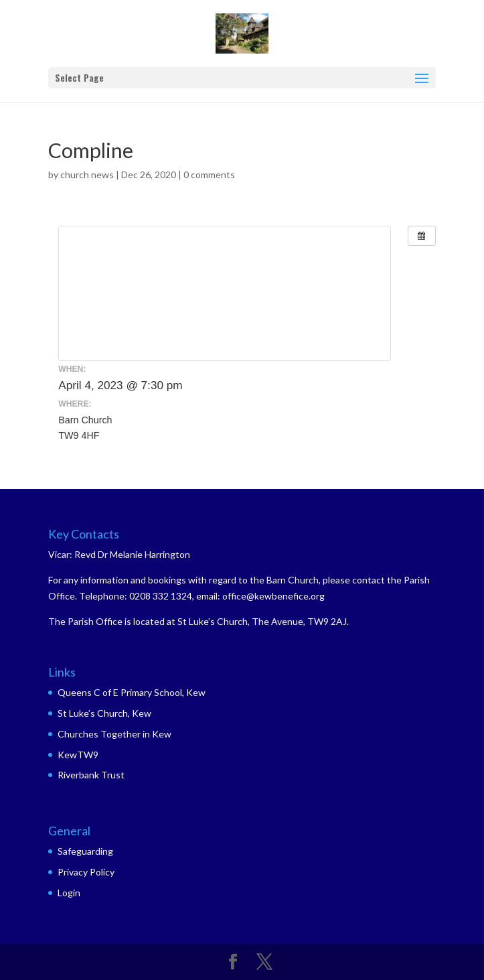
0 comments (209, 174)
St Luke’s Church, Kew (104, 713)
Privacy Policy (86, 872)
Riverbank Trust (91, 775)
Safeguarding (85, 851)
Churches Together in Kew (114, 734)
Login (69, 893)
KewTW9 (78, 755)
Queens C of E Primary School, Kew (132, 692)
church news (87, 174)
